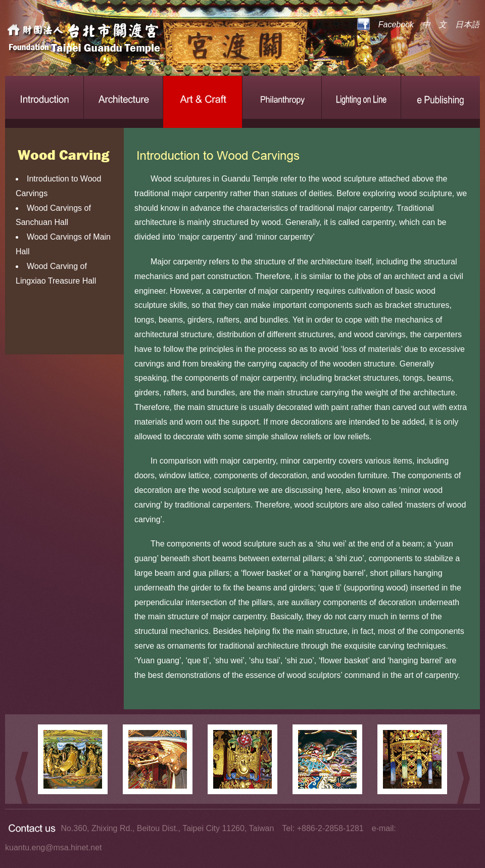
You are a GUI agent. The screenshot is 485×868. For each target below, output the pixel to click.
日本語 (467, 25)
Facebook (396, 25)
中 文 (434, 25)
